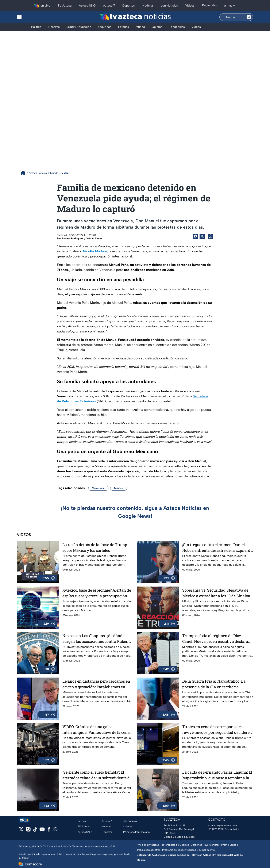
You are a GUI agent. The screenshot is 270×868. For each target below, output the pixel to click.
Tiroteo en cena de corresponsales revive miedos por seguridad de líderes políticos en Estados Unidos (217, 729)
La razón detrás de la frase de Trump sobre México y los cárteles (95, 547)
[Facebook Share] (195, 236)
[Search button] (249, 17)
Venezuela (98, 488)
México (119, 488)
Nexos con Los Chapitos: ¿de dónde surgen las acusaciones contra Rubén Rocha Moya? (95, 638)
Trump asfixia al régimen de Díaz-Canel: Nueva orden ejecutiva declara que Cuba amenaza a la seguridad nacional (215, 638)
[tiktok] (35, 831)
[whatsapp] (55, 830)
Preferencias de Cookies (175, 845)
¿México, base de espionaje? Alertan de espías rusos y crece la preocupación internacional (97, 593)
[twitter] (21, 831)
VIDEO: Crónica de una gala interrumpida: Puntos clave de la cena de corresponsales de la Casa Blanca (96, 729)
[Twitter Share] (202, 236)
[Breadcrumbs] (25, 173)
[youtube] (42, 831)
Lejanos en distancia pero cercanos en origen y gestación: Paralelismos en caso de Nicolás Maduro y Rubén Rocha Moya (97, 684)
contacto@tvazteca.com (223, 825)
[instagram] (28, 831)
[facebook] (49, 831)
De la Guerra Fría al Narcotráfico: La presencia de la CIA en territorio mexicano (214, 684)
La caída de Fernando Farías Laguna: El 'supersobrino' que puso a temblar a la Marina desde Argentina (217, 775)
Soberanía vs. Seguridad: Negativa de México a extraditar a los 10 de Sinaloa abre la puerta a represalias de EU (216, 593)
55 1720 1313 (216, 829)
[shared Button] (211, 236)
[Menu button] (34, 17)
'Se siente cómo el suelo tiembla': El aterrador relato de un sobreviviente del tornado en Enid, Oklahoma (98, 775)
